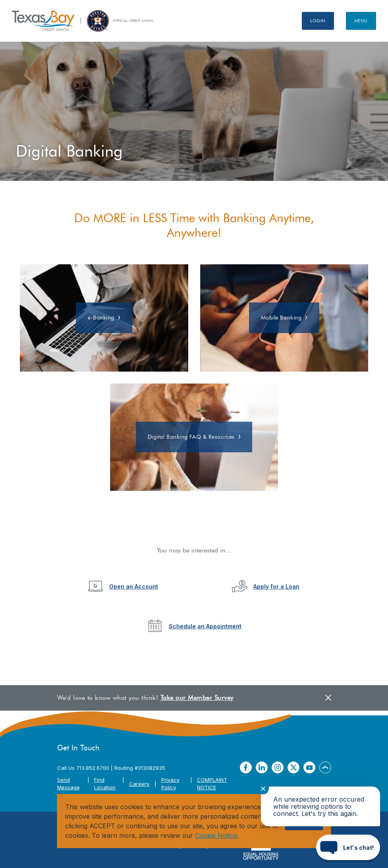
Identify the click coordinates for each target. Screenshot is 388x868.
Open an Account (134, 586)
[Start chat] (348, 847)
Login (318, 21)
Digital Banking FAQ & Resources (191, 437)
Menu (361, 21)
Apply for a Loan (276, 586)
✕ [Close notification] (263, 789)
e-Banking (101, 318)
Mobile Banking (281, 318)
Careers (139, 784)
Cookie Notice (216, 835)
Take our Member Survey (197, 698)
